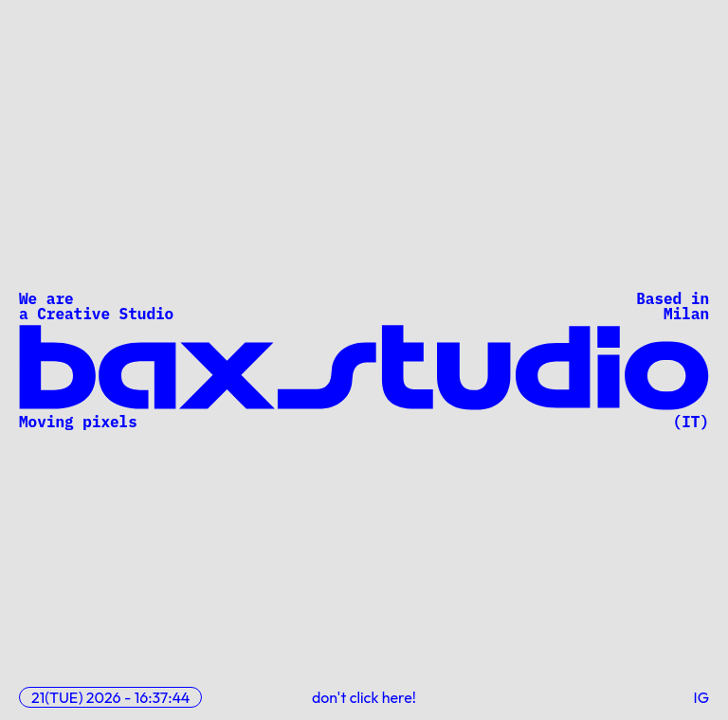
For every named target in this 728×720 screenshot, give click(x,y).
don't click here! (364, 697)
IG (702, 697)
